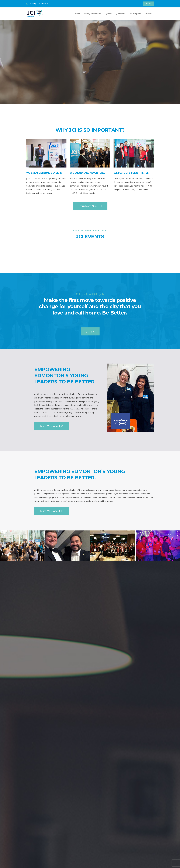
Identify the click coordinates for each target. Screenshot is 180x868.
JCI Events (121, 16)
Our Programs (135, 16)
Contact (148, 16)
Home (77, 16)
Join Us (109, 16)
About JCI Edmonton (93, 16)
